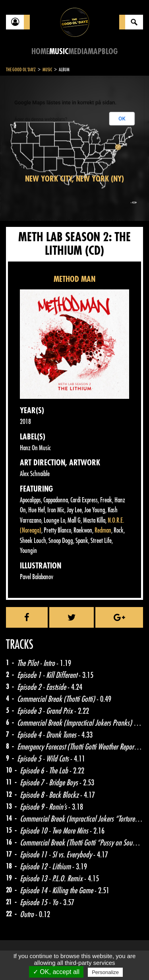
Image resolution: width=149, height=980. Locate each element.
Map (95, 52)
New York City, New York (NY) (74, 179)
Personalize (105, 972)
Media (78, 52)
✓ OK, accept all (56, 972)
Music (59, 52)
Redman (103, 530)
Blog (110, 52)
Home (40, 52)
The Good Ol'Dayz (21, 70)
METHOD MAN (74, 279)
